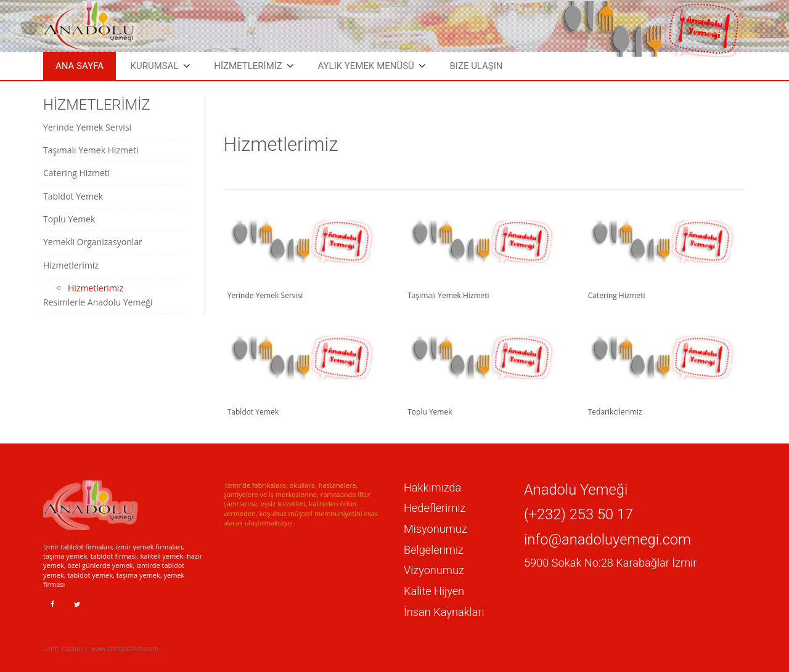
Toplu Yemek (69, 219)
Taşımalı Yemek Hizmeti (91, 150)
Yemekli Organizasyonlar (93, 242)
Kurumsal (155, 66)
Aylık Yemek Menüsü (366, 66)
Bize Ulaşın (476, 66)
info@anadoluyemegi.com (607, 540)
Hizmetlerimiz (71, 265)
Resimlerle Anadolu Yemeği (98, 302)
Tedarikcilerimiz (613, 412)
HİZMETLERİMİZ (248, 66)
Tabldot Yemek (73, 196)
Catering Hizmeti (76, 173)
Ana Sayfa (80, 66)
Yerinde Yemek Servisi (87, 127)
